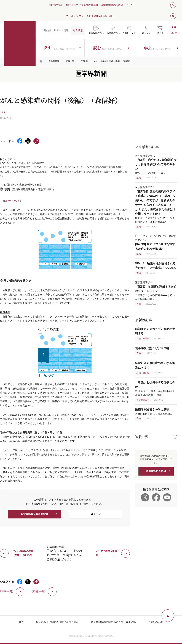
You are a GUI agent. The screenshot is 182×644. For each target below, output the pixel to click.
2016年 (84, 61)
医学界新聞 (54, 61)
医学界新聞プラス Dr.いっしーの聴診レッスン (156, 164)
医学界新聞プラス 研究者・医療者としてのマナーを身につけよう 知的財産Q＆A (155, 205)
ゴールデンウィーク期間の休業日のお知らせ (91, 16)
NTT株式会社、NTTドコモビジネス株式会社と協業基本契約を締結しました (91, 5)
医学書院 (20, 43)
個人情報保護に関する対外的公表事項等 (113, 622)
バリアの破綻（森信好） (106, 553)
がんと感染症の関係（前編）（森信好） (23, 553)
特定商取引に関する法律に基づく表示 (57, 622)
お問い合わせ (156, 622)
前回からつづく (11, 201)
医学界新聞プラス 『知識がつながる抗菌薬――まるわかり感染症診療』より (156, 291)
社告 (21, 622)
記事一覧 (70, 61)
